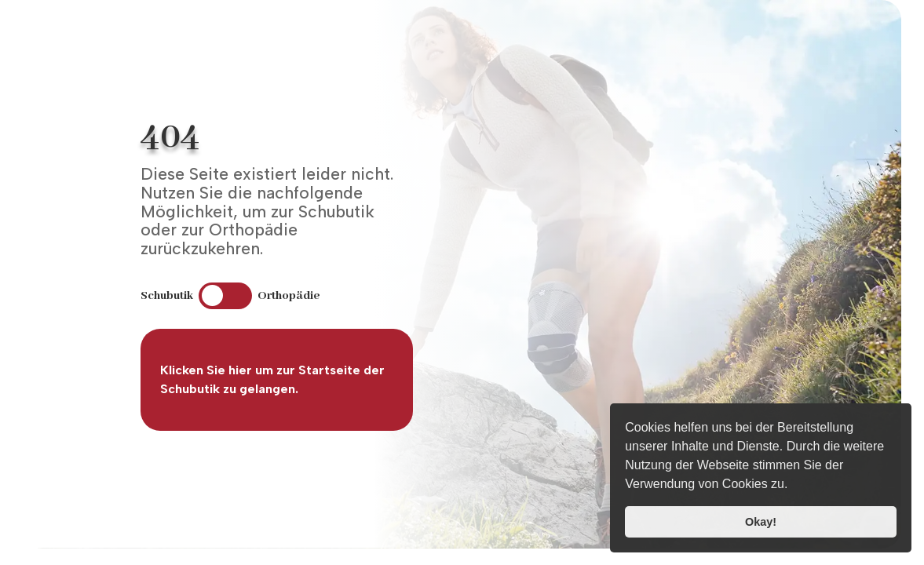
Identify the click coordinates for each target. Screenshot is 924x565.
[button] (794, 486)
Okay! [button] (761, 522)
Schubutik (167, 296)
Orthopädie (289, 296)
